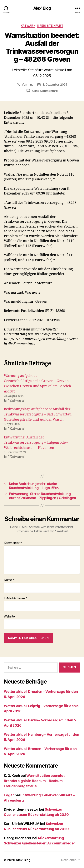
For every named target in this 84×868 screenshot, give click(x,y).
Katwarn (28, 26)
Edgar (9, 795)
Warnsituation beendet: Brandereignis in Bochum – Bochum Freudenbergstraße (35, 781)
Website (9, 617)
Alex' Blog (42, 8)
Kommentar (13, 543)
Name (9, 580)
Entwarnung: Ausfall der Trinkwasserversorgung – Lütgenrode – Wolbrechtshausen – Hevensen (36, 443)
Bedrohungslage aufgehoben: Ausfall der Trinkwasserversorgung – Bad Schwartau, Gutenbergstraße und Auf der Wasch (38, 414)
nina (31, 85)
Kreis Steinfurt (50, 26)
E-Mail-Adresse (16, 598)
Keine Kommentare (45, 91)
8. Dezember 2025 (55, 85)
